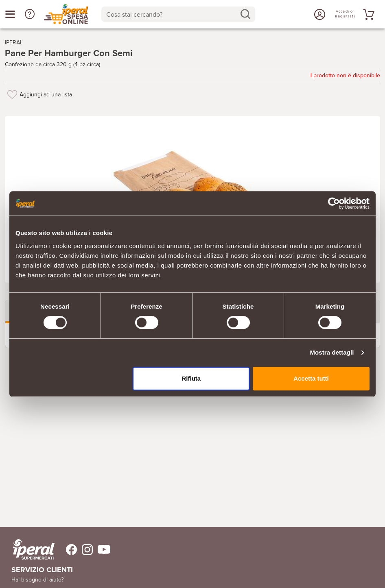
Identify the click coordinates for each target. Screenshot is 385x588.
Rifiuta (191, 378)
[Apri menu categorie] (10, 14)
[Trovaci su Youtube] (102, 550)
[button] (30, 14)
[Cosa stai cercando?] (172, 14)
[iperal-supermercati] (34, 549)
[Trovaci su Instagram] (85, 550)
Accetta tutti (311, 378)
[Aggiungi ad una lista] (12, 94)
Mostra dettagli (332, 352)
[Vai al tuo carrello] (367, 14)
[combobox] (178, 14)
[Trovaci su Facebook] (67, 550)
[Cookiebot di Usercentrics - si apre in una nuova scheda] (334, 203)
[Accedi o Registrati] (319, 14)
